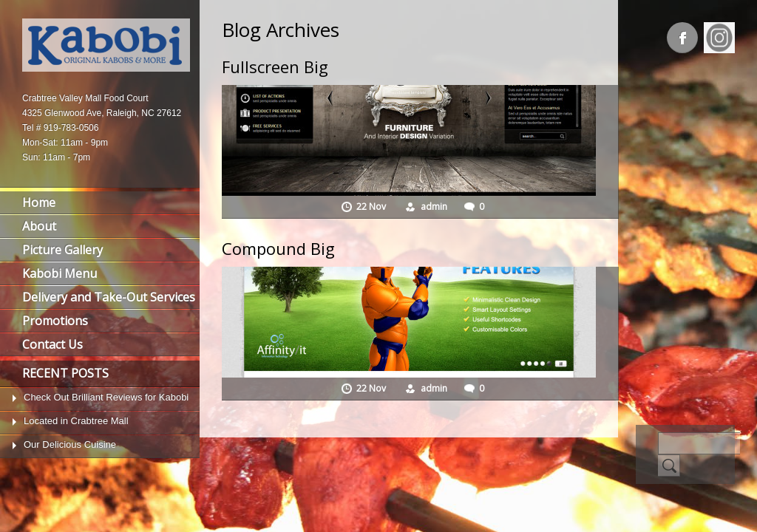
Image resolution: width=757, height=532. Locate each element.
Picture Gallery (62, 250)
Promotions (55, 321)
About (39, 226)
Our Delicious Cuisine (70, 444)
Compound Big (278, 248)
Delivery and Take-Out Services (109, 297)
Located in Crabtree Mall (76, 421)
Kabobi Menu (60, 273)
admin (434, 207)
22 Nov (372, 207)
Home (39, 202)
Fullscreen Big (275, 66)
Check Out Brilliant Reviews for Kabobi (106, 397)
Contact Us (52, 344)
